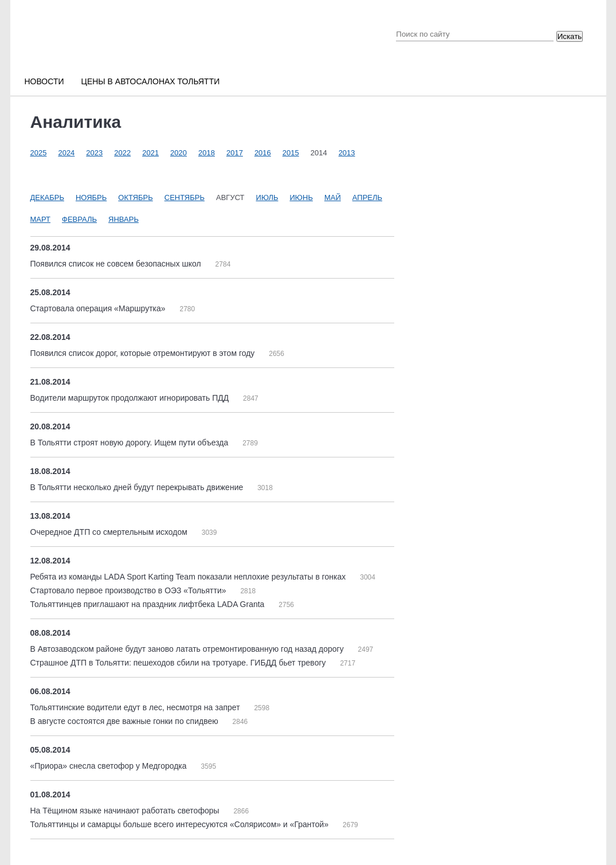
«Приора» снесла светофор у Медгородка (110, 766)
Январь (123, 219)
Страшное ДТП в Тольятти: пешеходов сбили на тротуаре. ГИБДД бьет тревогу (179, 663)
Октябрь (135, 197)
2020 (178, 153)
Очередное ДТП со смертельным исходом (110, 532)
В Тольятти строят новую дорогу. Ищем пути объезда (131, 443)
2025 (39, 153)
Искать (570, 36)
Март (41, 219)
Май (333, 197)
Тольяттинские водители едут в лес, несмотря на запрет (136, 707)
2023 (94, 153)
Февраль (79, 219)
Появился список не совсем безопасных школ (117, 264)
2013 (347, 153)
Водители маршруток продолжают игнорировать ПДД (131, 398)
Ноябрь (91, 197)
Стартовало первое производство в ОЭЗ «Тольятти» (130, 590)
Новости (44, 81)
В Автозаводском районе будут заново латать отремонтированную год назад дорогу (188, 649)
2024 (66, 153)
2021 (150, 153)
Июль (267, 197)
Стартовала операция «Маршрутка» (99, 308)
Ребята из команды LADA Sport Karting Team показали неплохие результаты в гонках (189, 577)
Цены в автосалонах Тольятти (151, 81)
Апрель (367, 197)
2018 (207, 153)
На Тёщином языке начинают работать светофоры (126, 811)
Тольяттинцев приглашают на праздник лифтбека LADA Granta (149, 604)
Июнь (301, 197)
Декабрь (47, 197)
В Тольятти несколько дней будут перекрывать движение (138, 487)
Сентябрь (185, 197)
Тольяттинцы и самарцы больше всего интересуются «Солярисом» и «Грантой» (181, 824)
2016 (263, 153)
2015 (291, 153)
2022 (122, 153)
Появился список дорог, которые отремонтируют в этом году (144, 353)
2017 (235, 153)
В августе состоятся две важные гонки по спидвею (125, 721)
